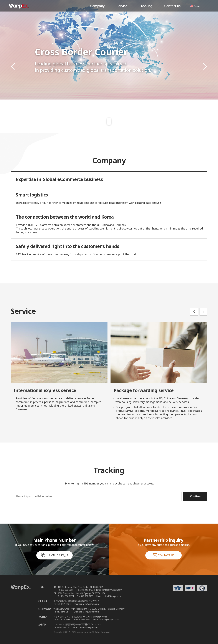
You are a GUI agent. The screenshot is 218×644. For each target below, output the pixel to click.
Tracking (146, 6)
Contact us (172, 6)
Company (97, 6)
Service (122, 6)
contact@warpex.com (112, 590)
